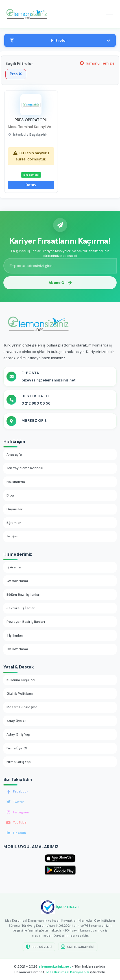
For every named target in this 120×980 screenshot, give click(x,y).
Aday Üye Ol (17, 721)
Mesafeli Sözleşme (22, 707)
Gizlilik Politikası (20, 694)
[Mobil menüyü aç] (110, 14)
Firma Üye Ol (17, 748)
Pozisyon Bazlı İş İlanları (26, 622)
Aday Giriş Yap (18, 734)
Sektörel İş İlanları (21, 608)
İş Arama (14, 567)
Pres (16, 74)
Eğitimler (14, 523)
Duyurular (15, 509)
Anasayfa (14, 454)
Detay (31, 185)
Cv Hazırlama (17, 581)
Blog (10, 495)
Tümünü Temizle (97, 63)
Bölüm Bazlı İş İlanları (23, 595)
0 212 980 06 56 (36, 403)
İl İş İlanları (15, 635)
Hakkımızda (16, 482)
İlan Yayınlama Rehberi (25, 468)
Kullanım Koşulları (21, 680)
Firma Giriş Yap (19, 762)
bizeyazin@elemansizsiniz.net (49, 380)
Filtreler (60, 40)
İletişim (12, 536)
